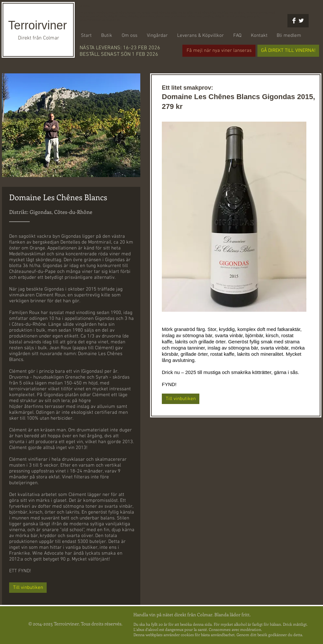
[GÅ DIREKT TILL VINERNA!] (288, 51)
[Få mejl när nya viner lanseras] (219, 51)
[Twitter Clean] (301, 21)
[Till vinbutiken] (28, 588)
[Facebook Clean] (294, 21)
